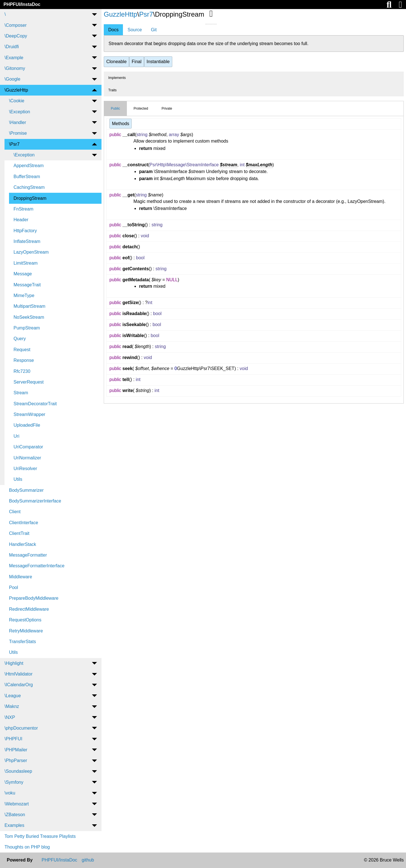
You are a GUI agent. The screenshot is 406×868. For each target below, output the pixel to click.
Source (135, 30)
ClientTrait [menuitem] (19, 533)
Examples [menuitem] (14, 825)
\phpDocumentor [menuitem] (21, 728)
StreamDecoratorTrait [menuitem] (35, 404)
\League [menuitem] (13, 696)
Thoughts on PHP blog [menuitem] (27, 847)
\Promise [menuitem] (18, 133)
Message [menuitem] (23, 274)
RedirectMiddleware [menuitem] (29, 609)
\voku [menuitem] (10, 793)
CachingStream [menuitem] (29, 187)
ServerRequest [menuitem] (29, 382)
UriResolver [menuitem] (25, 469)
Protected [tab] (141, 108)
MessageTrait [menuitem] (27, 285)
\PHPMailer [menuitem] (16, 750)
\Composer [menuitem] (16, 25)
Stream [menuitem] (21, 393)
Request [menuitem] (22, 350)
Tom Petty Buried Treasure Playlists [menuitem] (40, 836)
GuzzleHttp (121, 14)
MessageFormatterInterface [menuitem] (37, 566)
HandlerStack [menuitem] (23, 544)
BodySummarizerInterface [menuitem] (35, 501)
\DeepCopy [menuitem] (16, 36)
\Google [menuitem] (12, 79)
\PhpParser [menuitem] (16, 760)
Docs (113, 30)
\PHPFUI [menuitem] (13, 739)
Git (154, 30)
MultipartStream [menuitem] (29, 306)
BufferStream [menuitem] (27, 177)
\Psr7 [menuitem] (14, 144)
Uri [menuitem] (16, 436)
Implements (117, 78)
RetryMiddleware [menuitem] (26, 631)
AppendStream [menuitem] (29, 166)
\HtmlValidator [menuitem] (18, 674)
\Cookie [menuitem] (17, 101)
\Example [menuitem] (14, 58)
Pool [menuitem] (14, 587)
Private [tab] (167, 108)
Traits (112, 90)
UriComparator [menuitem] (28, 447)
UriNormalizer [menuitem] (27, 458)
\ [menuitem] (5, 14)
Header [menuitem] (21, 220)
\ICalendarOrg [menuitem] (19, 685)
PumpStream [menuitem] (27, 328)
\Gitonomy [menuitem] (15, 68)
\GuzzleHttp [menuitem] (16, 90)
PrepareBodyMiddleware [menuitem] (34, 598)
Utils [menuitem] (18, 479)
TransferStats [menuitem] (22, 642)
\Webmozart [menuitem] (17, 804)
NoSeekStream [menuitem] (29, 317)
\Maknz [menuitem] (12, 706)
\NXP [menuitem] (10, 717)
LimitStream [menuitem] (26, 263)
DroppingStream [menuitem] (30, 198)
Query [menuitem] (20, 339)
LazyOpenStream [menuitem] (31, 252)
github (88, 860)
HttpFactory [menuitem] (25, 231)
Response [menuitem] (24, 360)
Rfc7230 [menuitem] (22, 371)
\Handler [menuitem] (17, 122)
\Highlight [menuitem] (14, 663)
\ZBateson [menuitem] (15, 815)
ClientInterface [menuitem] (24, 523)
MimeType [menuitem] (24, 295)
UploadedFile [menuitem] (27, 425)
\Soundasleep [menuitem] (18, 771)
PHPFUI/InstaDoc (22, 4)
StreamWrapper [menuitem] (29, 414)
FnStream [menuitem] (23, 209)
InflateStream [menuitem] (27, 241)
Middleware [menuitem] (21, 577)
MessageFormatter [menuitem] (28, 555)
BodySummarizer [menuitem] (26, 490)
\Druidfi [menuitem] (12, 47)
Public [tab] (115, 108)
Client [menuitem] (15, 512)
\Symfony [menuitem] (14, 782)
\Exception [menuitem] (20, 112)
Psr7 (146, 14)
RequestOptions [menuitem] (25, 620)
